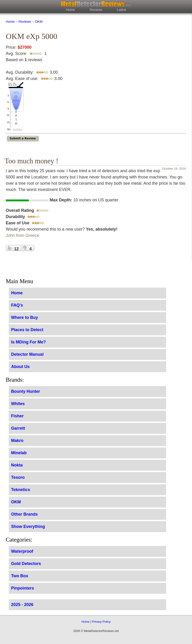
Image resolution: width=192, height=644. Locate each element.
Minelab (19, 453)
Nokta (17, 465)
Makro (17, 441)
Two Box (20, 576)
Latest (121, 10)
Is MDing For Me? (28, 342)
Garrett (18, 428)
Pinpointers (23, 588)
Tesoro (18, 477)
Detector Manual (27, 354)
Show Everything (28, 527)
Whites (18, 404)
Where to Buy (24, 317)
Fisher (17, 416)
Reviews (96, 10)
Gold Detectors (26, 564)
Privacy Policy (101, 622)
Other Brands (24, 514)
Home (70, 10)
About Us (20, 367)
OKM (39, 22)
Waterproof (22, 551)
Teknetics (21, 490)
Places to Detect (27, 330)
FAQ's (17, 305)
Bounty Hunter (26, 391)
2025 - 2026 (22, 605)
